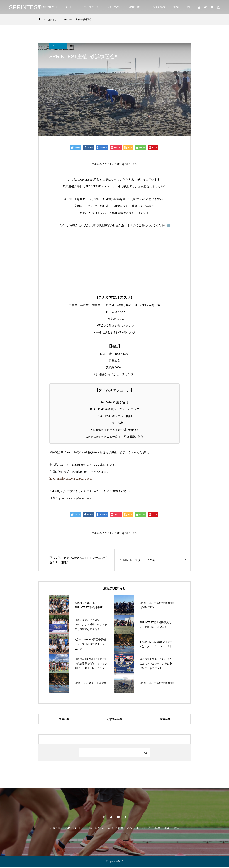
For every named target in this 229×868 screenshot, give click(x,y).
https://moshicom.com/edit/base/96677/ (72, 479)
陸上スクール (92, 7)
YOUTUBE (135, 7)
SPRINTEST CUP (47, 7)
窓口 (189, 7)
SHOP (176, 7)
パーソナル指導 (157, 7)
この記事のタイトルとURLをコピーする (114, 164)
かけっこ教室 (114, 7)
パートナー (71, 7)
